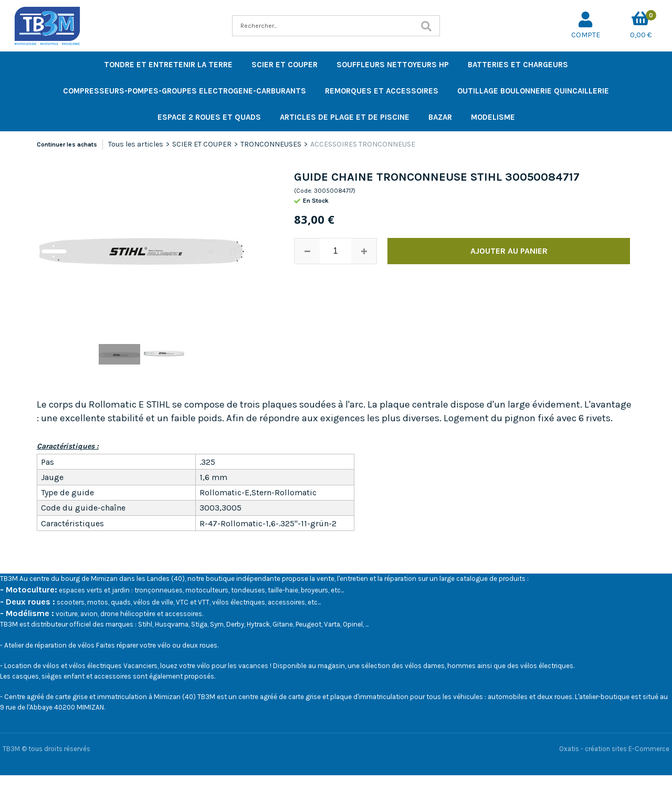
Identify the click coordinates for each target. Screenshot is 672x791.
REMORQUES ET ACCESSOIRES (382, 91)
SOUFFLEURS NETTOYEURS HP (393, 65)
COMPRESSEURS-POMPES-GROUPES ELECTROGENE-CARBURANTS (185, 91)
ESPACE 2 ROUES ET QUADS (209, 117)
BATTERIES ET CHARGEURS (518, 65)
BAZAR (440, 117)
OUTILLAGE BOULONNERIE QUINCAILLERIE (533, 91)
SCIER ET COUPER (285, 65)
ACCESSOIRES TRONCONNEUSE (363, 144)
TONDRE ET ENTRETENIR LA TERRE (168, 65)
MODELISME (493, 117)
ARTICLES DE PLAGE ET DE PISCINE (345, 117)
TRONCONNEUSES (271, 144)
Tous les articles (136, 144)
